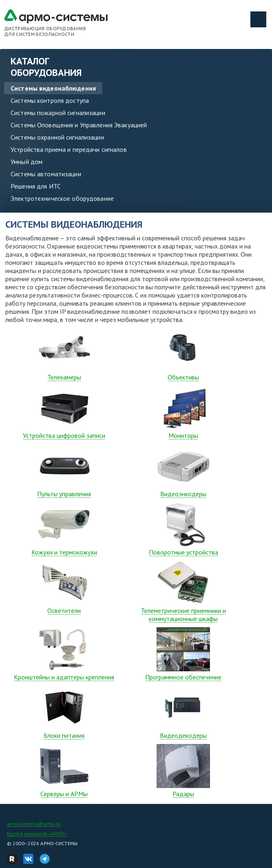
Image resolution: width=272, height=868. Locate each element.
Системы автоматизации (46, 174)
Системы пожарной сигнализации (58, 113)
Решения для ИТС (36, 186)
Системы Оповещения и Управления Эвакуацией (79, 125)
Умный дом (27, 162)
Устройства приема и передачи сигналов (69, 149)
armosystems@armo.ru (34, 824)
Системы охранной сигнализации (57, 137)
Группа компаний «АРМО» (37, 834)
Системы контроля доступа (50, 100)
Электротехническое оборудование (62, 198)
